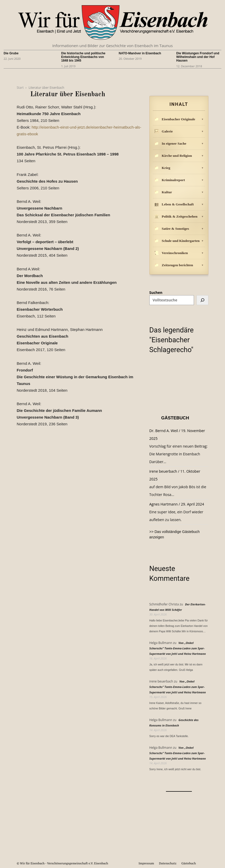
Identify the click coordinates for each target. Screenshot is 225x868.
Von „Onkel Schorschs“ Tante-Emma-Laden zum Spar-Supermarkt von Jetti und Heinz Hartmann (178, 648)
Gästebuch (188, 863)
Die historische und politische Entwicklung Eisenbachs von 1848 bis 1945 (83, 57)
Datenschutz (168, 863)
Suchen (156, 292)
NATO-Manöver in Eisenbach (140, 53)
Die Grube (11, 53)
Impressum (146, 863)
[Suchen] (202, 300)
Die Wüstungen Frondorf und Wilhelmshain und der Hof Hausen (198, 57)
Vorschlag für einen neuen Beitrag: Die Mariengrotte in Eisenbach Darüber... (179, 454)
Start (20, 88)
